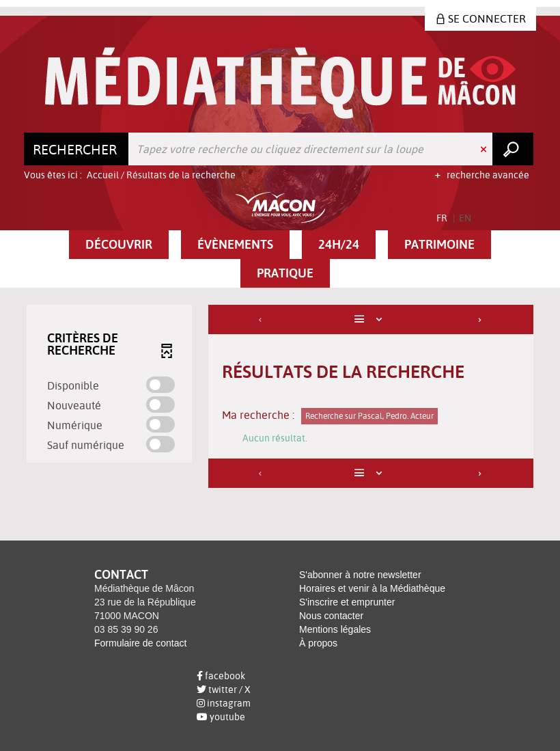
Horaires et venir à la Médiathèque (372, 588)
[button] (119, 245)
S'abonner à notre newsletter (360, 575)
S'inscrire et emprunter (347, 602)
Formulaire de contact (140, 643)
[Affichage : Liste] (371, 319)
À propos (318, 643)
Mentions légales (335, 629)
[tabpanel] (280, 398)
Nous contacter (331, 616)
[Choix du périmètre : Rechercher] (76, 149)
